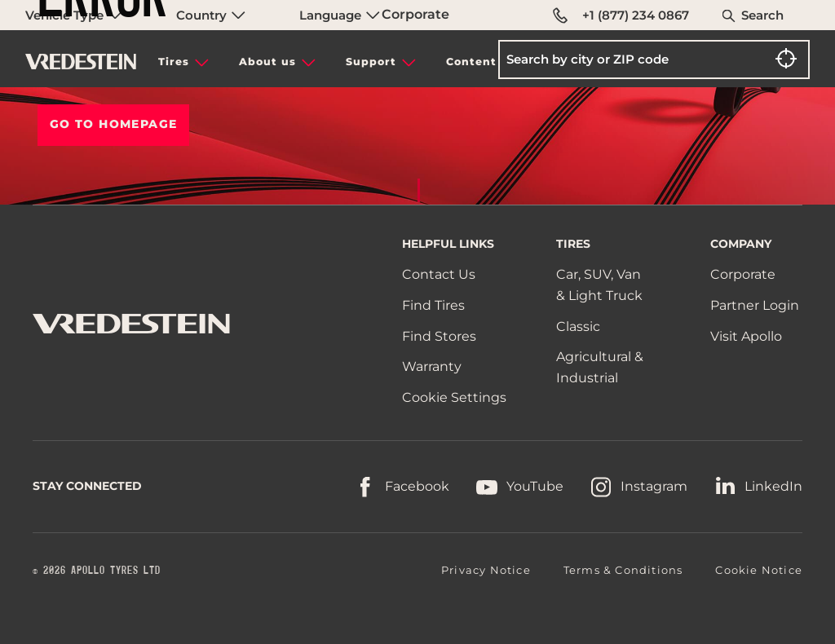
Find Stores (439, 336)
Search (762, 15)
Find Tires (433, 305)
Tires (174, 62)
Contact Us (439, 274)
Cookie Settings (454, 398)
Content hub (486, 62)
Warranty (432, 366)
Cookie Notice (759, 570)
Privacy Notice (486, 570)
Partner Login (755, 305)
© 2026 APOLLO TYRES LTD (97, 571)
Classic (578, 326)
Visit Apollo (746, 336)
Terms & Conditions (623, 570)
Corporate (415, 14)
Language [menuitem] (340, 15)
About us (267, 62)
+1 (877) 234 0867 (621, 15)
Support (371, 62)
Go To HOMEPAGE (114, 124)
